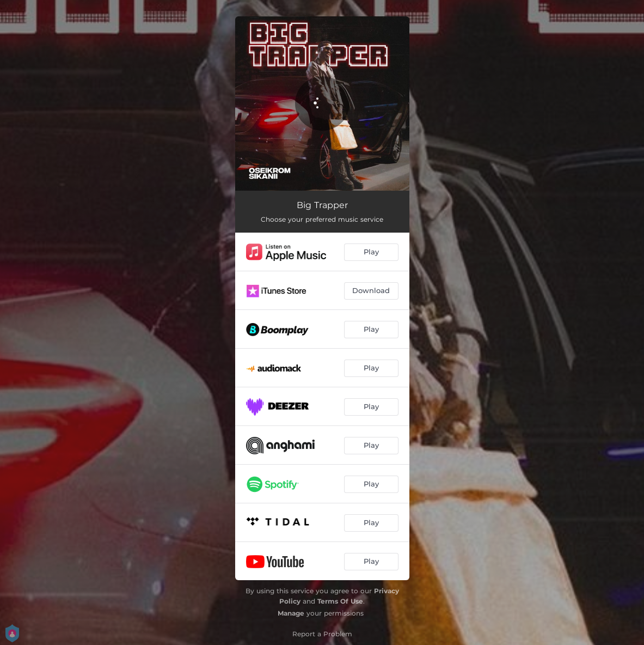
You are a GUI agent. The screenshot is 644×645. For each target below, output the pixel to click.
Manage (291, 613)
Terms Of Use (340, 601)
